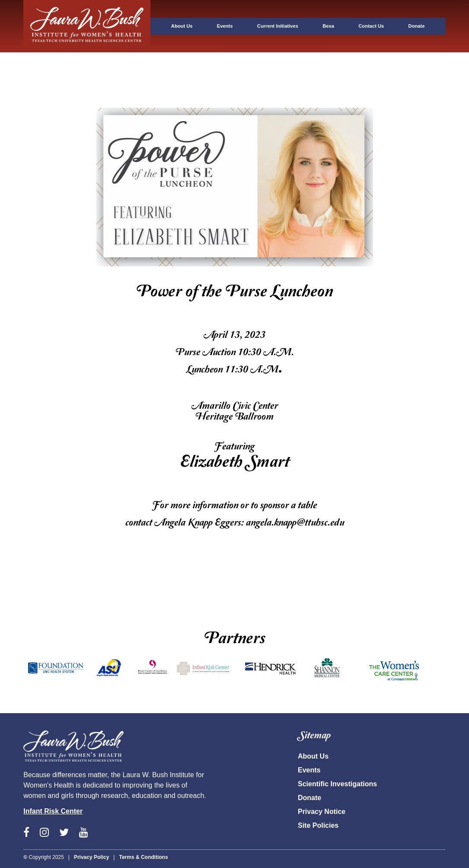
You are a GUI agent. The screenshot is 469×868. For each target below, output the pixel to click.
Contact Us (371, 26)
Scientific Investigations (337, 784)
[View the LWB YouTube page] (84, 833)
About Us (182, 26)
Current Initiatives (278, 26)
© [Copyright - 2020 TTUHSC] (25, 857)
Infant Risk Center (53, 811)
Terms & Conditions (143, 857)
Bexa (328, 26)
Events (225, 26)
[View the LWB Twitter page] (64, 833)
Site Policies (318, 825)
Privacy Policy (91, 857)
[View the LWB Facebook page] (26, 833)
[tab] (87, 40)
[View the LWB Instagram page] (44, 833)
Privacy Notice (322, 812)
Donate (417, 26)
